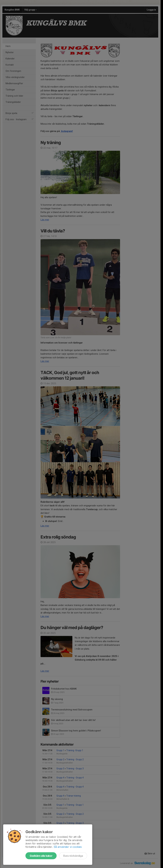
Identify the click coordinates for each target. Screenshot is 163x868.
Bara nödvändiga (73, 856)
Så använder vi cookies (68, 847)
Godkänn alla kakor (41, 856)
